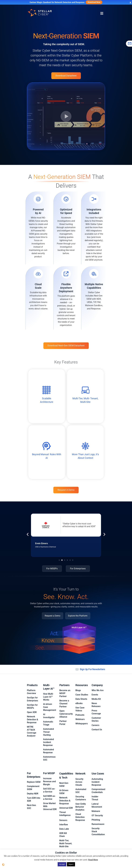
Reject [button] (71, 864)
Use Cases (98, 770)
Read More (93, 860)
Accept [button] (62, 864)
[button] (28, 535)
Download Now (94, 2)
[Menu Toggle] (102, 13)
